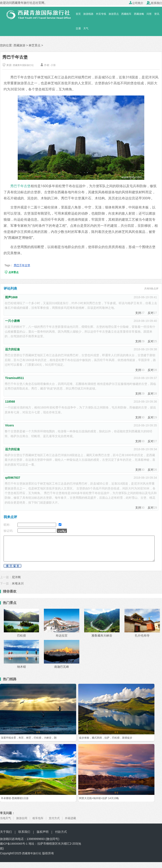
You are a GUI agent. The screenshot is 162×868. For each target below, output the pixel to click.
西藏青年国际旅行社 (24, 65)
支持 (138, 313)
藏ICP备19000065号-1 (15, 844)
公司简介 (136, 3)
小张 (55, 65)
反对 (151, 313)
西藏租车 (126, 14)
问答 (149, 14)
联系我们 (154, 3)
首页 (78, 14)
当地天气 (6, 818)
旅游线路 (88, 14)
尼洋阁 (16, 577)
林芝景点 (35, 45)
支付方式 (57, 818)
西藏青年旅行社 (32, 853)
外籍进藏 (74, 818)
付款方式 (61, 832)
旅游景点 (114, 14)
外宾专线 (101, 14)
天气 (86, 28)
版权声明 (43, 832)
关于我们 (6, 832)
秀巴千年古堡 (20, 186)
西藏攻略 (139, 14)
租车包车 (40, 818)
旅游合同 (23, 818)
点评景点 (11, 272)
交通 (78, 28)
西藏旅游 (19, 45)
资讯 (157, 14)
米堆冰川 (18, 583)
